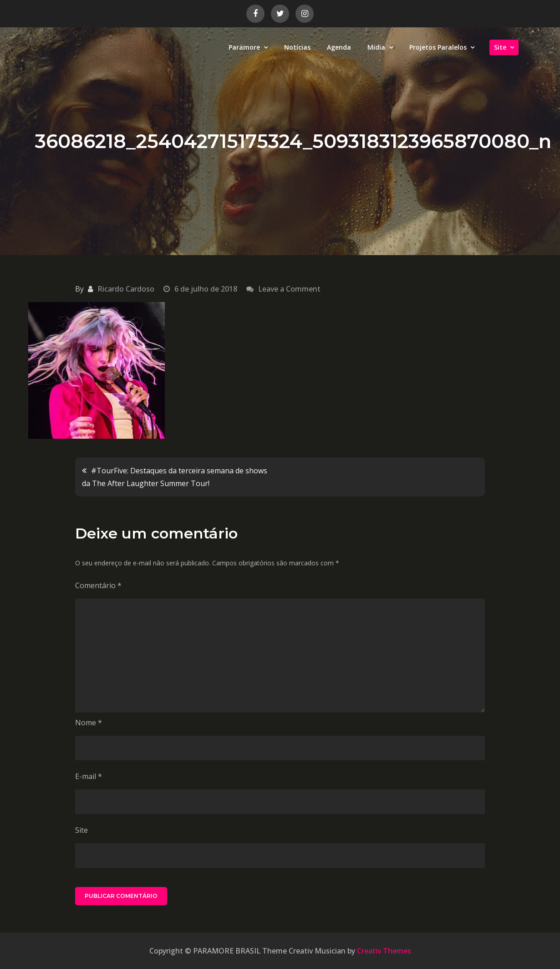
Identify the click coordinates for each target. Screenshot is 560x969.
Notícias (297, 47)
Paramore (244, 47)
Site (500, 47)
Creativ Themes (384, 951)
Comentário (98, 585)
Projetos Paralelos (438, 47)
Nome (89, 723)
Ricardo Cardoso (126, 289)
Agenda (339, 47)
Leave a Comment (289, 289)
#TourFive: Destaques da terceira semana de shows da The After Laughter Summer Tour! (175, 477)
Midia (376, 47)
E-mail (89, 776)
